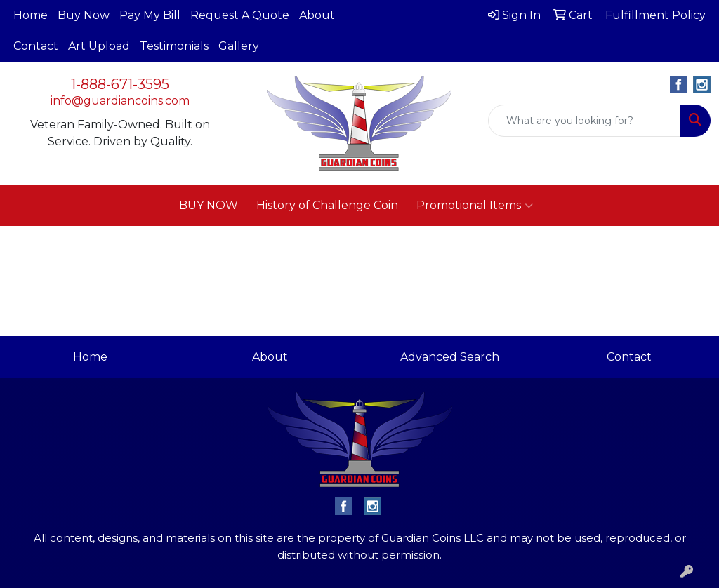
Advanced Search (450, 357)
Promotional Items (475, 206)
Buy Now (84, 15)
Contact (36, 46)
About (317, 15)
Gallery (239, 46)
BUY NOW (209, 205)
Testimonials (174, 46)
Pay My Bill (150, 15)
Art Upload (99, 46)
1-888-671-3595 (120, 84)
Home (31, 15)
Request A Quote (240, 15)
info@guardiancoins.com (120, 101)
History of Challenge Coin (327, 205)
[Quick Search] (585, 121)
